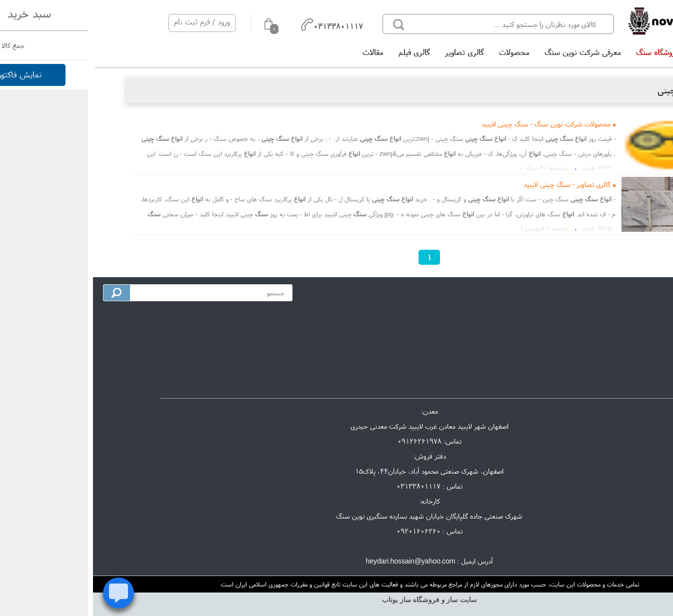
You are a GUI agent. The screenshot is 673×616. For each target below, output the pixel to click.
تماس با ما (629, 332)
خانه (607, 52)
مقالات (280, 52)
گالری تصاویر (371, 52)
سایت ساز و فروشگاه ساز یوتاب (336, 600)
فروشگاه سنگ (564, 52)
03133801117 (325, 486)
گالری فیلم (321, 52)
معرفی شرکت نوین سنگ (490, 52)
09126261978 (326, 441)
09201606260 (325, 531)
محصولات (421, 52)
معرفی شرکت (625, 315)
